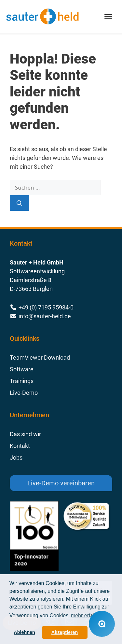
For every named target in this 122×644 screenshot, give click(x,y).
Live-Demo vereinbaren (61, 483)
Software (22, 369)
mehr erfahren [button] (87, 615)
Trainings (22, 381)
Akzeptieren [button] (65, 632)
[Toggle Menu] (108, 16)
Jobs (16, 458)
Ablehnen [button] (24, 632)
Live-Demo (24, 393)
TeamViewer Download (40, 358)
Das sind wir (25, 434)
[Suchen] (19, 203)
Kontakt (20, 446)
